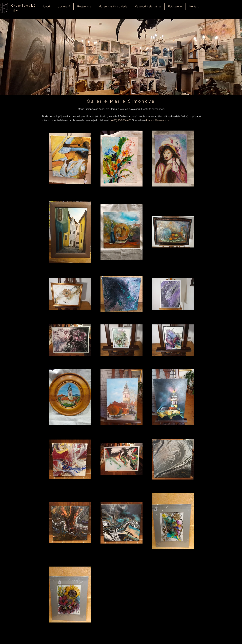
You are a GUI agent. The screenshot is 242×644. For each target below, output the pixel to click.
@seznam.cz (162, 120)
